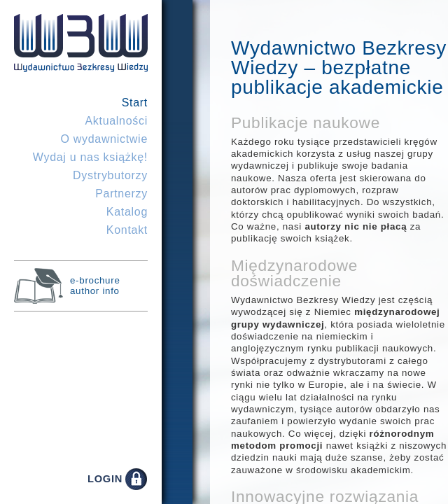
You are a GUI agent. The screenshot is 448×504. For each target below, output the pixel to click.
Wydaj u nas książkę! (90, 157)
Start (135, 103)
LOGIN (105, 479)
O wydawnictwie (104, 139)
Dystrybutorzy (110, 175)
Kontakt (127, 230)
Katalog (127, 212)
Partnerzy (121, 194)
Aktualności (116, 121)
